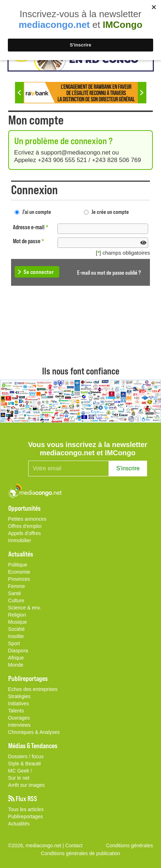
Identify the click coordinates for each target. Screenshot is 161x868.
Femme (17, 586)
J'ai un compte (37, 212)
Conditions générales (130, 845)
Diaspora (18, 651)
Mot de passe (29, 241)
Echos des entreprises (33, 689)
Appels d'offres (25, 533)
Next (142, 93)
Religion (17, 615)
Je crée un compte (110, 212)
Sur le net (19, 778)
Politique (18, 565)
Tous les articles (26, 809)
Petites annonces (27, 519)
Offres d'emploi (25, 526)
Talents (16, 711)
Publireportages (26, 816)
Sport (14, 643)
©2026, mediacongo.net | (37, 845)
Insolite (16, 636)
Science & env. (25, 608)
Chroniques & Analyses (34, 732)
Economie (19, 572)
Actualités (19, 824)
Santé (15, 593)
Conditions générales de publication (81, 853)
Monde (16, 665)
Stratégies (19, 696)
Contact (74, 845)
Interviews (19, 725)
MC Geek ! (20, 771)
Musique (18, 622)
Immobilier (20, 540)
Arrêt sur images (27, 785)
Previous (19, 93)
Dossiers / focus (26, 756)
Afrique (16, 658)
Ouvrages (19, 718)
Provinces (19, 579)
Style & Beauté (25, 764)
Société (17, 629)
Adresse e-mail (31, 227)
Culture (16, 600)
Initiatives (19, 703)
